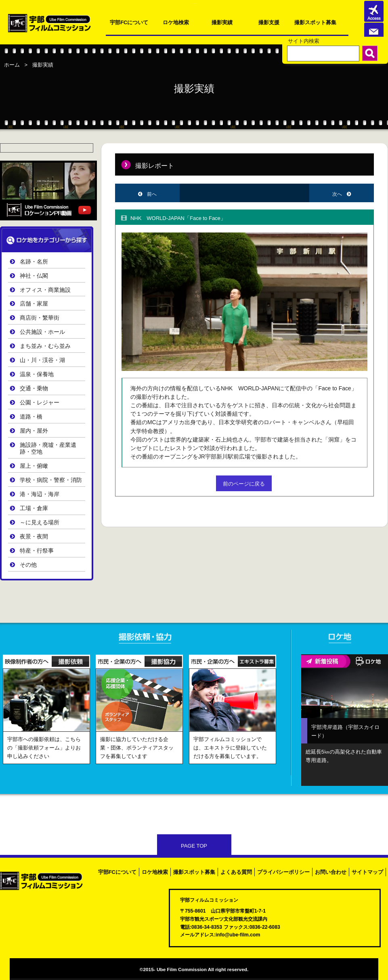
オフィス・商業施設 (45, 290)
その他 (28, 565)
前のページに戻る (244, 484)
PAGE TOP (194, 846)
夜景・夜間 (34, 537)
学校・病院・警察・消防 (51, 480)
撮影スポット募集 (315, 22)
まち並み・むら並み (45, 346)
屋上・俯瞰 (34, 466)
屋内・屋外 (34, 431)
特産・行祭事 (37, 551)
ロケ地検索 (176, 22)
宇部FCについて (129, 22)
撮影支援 (269, 22)
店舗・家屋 (34, 304)
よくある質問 (236, 872)
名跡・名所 (34, 262)
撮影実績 (222, 22)
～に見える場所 (40, 522)
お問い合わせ (331, 872)
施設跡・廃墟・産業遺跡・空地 (48, 448)
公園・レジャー (40, 403)
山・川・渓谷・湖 (42, 360)
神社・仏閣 (34, 276)
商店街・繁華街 (40, 318)
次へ (338, 194)
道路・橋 (31, 417)
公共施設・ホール (42, 332)
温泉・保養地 (37, 374)
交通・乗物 (34, 388)
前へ (152, 194)
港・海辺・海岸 (40, 494)
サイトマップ (367, 872)
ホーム (12, 65)
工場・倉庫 (34, 508)
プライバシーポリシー (283, 872)
